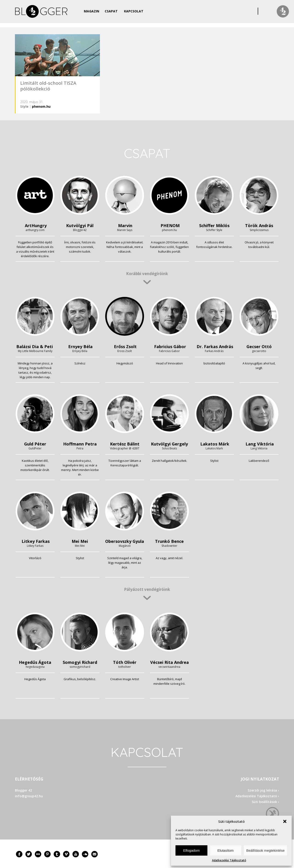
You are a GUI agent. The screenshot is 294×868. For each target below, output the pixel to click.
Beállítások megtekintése (265, 850)
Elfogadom (191, 850)
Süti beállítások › (265, 802)
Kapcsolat (134, 11)
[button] (285, 821)
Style (24, 106)
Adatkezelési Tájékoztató (229, 860)
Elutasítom (225, 850)
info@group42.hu (29, 796)
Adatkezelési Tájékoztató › (257, 796)
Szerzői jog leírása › (263, 790)
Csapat (111, 11)
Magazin (92, 11)
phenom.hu (41, 106)
